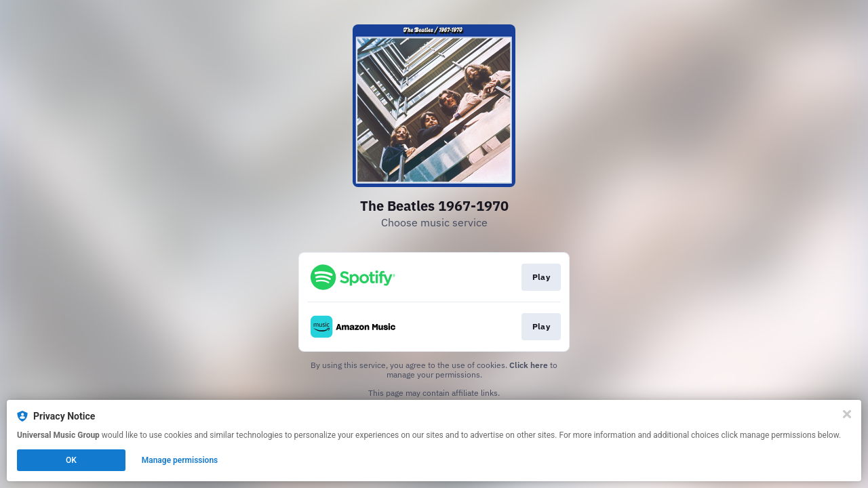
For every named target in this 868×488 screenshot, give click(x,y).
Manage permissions (180, 460)
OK (71, 460)
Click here (529, 365)
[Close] (847, 414)
